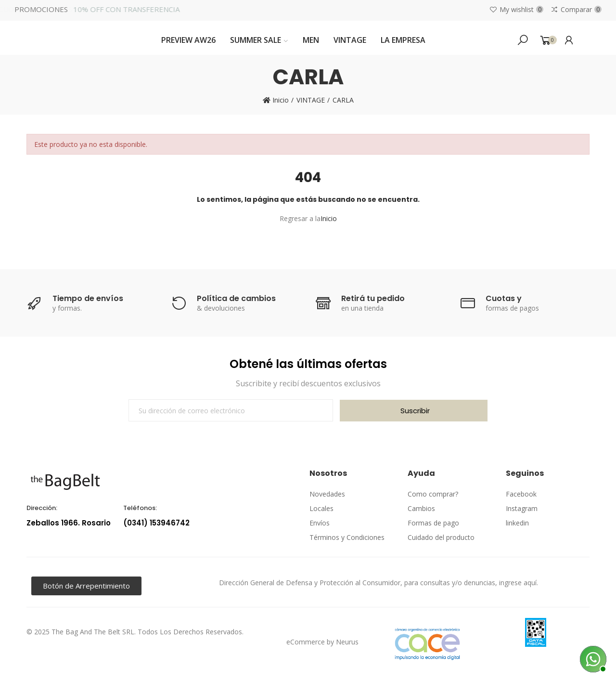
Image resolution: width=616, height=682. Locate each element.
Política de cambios (236, 298)
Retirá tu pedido (373, 298)
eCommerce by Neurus (322, 642)
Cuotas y (504, 298)
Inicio (329, 218)
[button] (86, 586)
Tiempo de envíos (88, 298)
